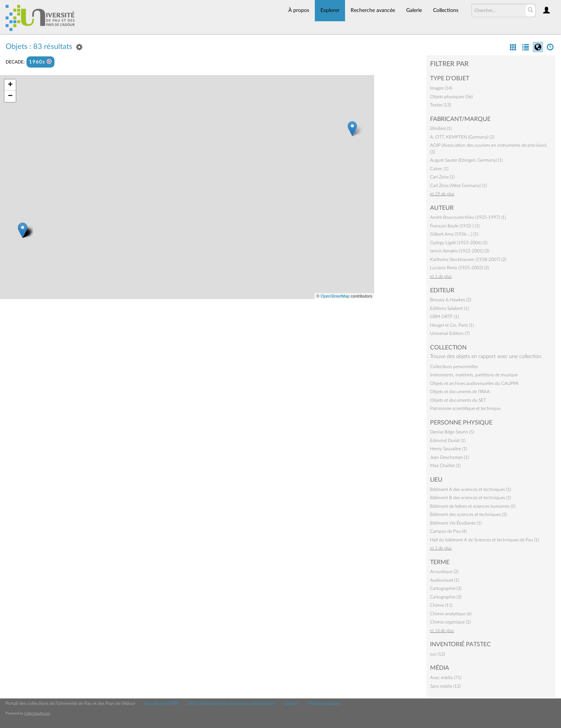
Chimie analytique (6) (451, 614)
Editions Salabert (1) (449, 308)
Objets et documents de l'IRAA (460, 392)
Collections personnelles (454, 367)
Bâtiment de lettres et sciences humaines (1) (473, 506)
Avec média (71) (446, 678)
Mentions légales (324, 703)
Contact (291, 703)
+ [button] (10, 85)
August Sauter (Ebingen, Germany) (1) (466, 160)
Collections (446, 10)
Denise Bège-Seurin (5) (452, 432)
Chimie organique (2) (450, 622)
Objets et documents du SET (458, 400)
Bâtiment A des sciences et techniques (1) (471, 489)
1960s (40, 62)
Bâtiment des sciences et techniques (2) (468, 514)
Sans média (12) (445, 686)
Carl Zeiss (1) (442, 177)
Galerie (414, 10)
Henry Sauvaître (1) (449, 449)
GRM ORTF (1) (444, 317)
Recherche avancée (373, 10)
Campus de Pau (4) (448, 531)
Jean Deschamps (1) (449, 457)
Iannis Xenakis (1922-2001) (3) (460, 251)
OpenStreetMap (335, 296)
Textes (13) (441, 105)
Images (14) (441, 88)
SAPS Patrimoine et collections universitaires (231, 703)
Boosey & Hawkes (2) (451, 300)
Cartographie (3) (446, 588)
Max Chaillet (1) (445, 466)
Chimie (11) (441, 605)
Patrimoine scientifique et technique (465, 408)
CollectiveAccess (37, 713)
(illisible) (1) (441, 128)
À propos (299, 10)
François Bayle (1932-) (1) (455, 226)
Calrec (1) (439, 169)
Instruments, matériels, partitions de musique (474, 375)
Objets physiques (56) (451, 97)
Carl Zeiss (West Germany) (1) (458, 186)
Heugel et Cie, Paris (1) (452, 325)
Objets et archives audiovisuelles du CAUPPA (474, 383)
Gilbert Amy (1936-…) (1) (454, 234)
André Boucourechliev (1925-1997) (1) (468, 217)
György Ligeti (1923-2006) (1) (459, 243)
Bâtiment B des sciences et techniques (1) (471, 498)
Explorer (330, 10)
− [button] (10, 96)
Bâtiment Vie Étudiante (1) (456, 523)
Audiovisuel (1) (445, 580)
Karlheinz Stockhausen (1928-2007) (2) (468, 259)
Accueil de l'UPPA (161, 703)
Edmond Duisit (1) (448, 441)
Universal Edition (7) (450, 333)
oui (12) (438, 654)
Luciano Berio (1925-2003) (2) (460, 268)
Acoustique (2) (444, 572)
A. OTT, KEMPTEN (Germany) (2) (462, 137)
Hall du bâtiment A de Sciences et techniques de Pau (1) (485, 540)
